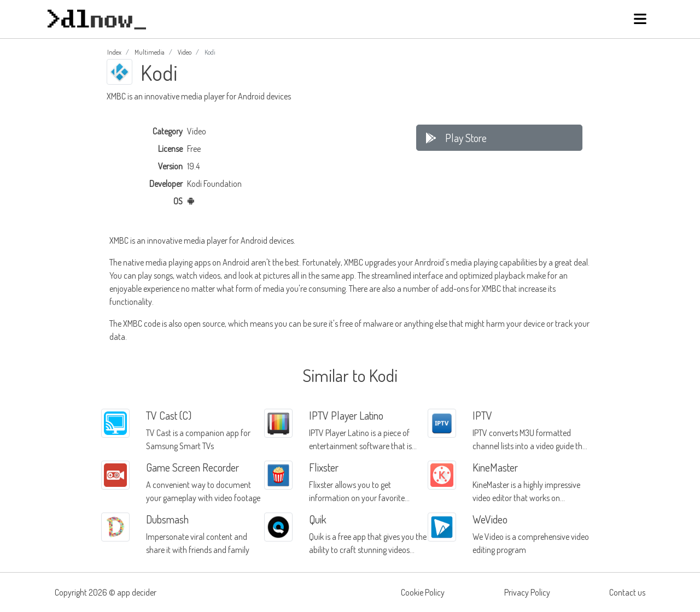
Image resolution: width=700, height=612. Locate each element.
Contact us (627, 592)
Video (185, 52)
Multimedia (150, 52)
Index (114, 52)
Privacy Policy (527, 592)
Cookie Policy (423, 592)
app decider (137, 592)
